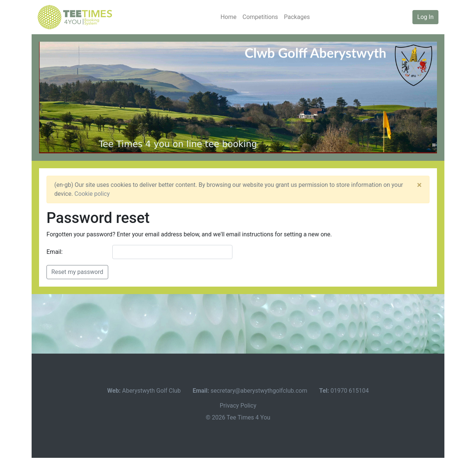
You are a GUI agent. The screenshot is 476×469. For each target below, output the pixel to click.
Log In (425, 17)
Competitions (260, 17)
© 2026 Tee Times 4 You (238, 417)
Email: (54, 252)
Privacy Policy (238, 406)
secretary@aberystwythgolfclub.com (259, 391)
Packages (297, 17)
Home (229, 17)
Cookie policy (92, 194)
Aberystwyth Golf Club (151, 391)
